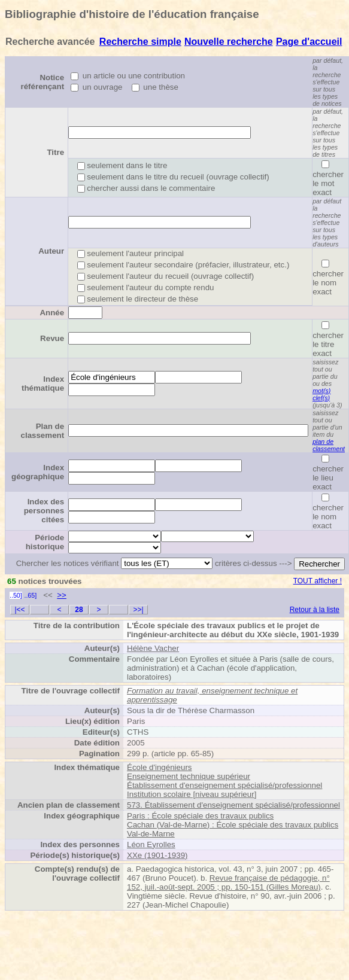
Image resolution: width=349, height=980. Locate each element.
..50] (16, 595)
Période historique (45, 542)
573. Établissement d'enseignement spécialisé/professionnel (233, 805)
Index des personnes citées (44, 511)
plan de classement (329, 445)
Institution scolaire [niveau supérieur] (192, 794)
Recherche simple (140, 42)
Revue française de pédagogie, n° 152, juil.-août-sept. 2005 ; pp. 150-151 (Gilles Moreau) (228, 882)
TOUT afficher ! (318, 581)
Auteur (51, 251)
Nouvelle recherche (229, 42)
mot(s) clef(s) (321, 394)
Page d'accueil (309, 42)
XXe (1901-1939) (157, 855)
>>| (138, 610)
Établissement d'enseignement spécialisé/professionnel (224, 785)
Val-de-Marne (151, 834)
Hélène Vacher (153, 648)
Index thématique (43, 384)
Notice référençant (43, 82)
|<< (19, 610)
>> (62, 595)
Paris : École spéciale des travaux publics (200, 816)
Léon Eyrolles (151, 844)
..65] (30, 595)
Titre (55, 152)
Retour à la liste (315, 610)
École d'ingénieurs (160, 767)
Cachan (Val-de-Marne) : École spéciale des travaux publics (233, 825)
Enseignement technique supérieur (189, 776)
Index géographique (38, 472)
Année (52, 313)
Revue (52, 338)
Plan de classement (43, 431)
